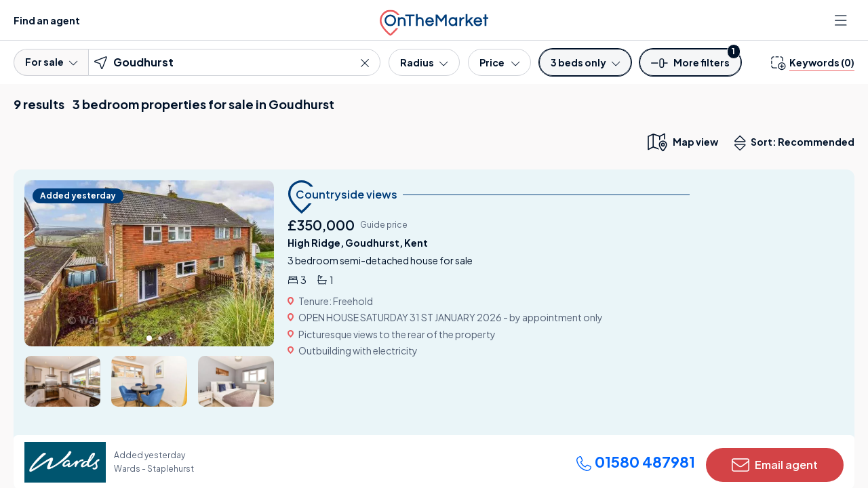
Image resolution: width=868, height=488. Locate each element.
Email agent (775, 465)
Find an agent (47, 20)
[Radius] (424, 62)
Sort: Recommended (797, 143)
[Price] (499, 62)
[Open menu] (842, 20)
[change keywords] (813, 62)
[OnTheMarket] (434, 20)
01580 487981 (635, 462)
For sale (51, 62)
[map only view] (682, 142)
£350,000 (321, 225)
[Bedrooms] (585, 62)
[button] (690, 67)
